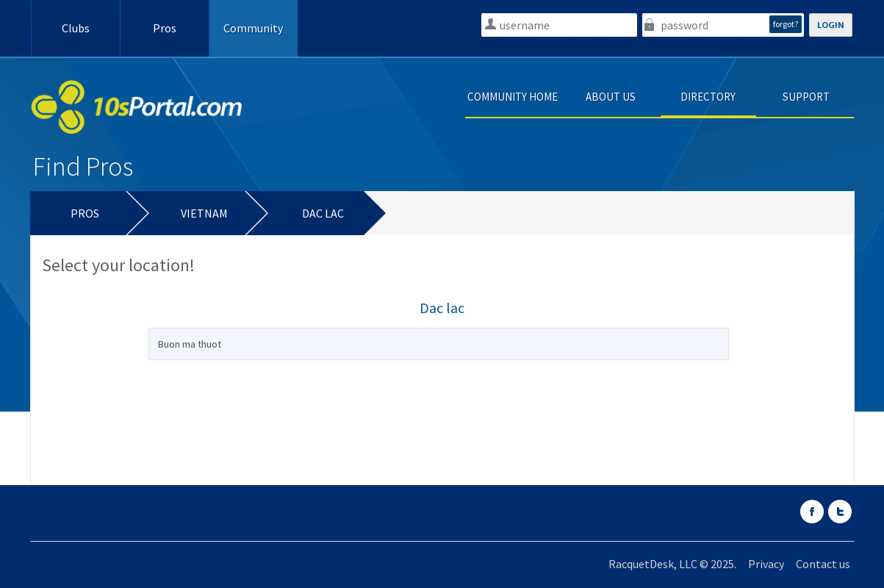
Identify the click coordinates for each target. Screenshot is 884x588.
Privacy (766, 564)
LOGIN (831, 25)
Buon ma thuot (190, 344)
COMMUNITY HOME (513, 97)
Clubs (76, 28)
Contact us (823, 564)
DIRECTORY (708, 97)
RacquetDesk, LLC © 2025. (672, 564)
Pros (165, 28)
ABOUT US (611, 97)
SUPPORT (806, 97)
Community (253, 28)
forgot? (786, 24)
